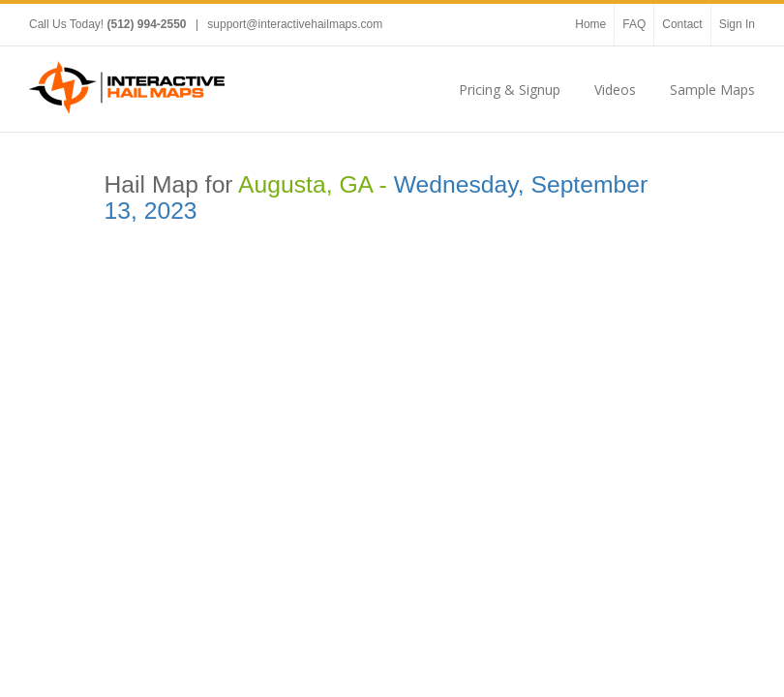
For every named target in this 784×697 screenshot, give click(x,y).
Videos (615, 90)
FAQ (634, 24)
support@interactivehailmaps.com (295, 24)
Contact (682, 24)
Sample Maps (712, 90)
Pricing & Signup (510, 90)
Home (590, 24)
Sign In (737, 24)
